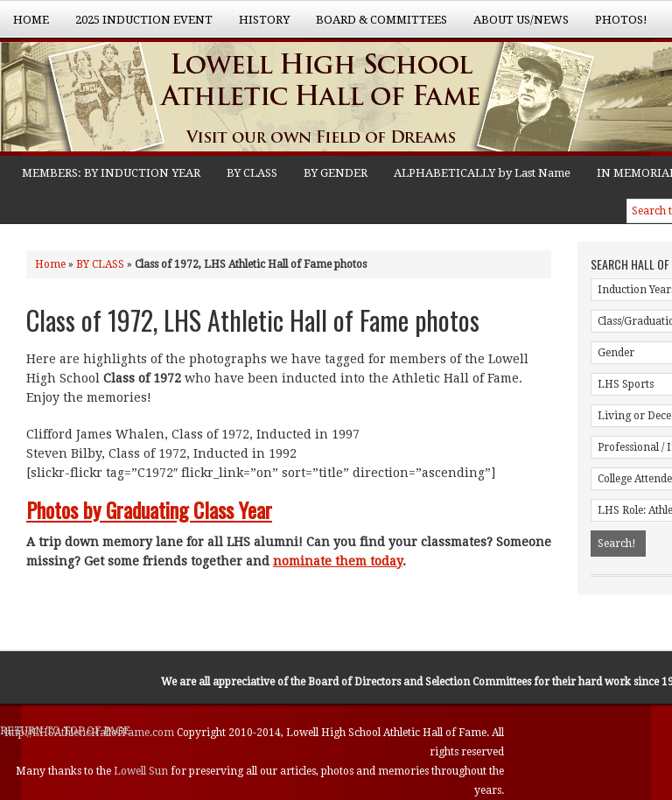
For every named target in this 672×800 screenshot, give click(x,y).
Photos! (615, 25)
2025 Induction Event (137, 25)
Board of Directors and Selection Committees (420, 682)
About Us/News (514, 25)
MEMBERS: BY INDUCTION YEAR (111, 173)
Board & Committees (375, 25)
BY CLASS (252, 173)
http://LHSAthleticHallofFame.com (91, 733)
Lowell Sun (142, 771)
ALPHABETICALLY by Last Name (482, 173)
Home (31, 20)
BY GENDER (336, 173)
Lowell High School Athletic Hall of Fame (175, 99)
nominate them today (338, 561)
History (258, 25)
